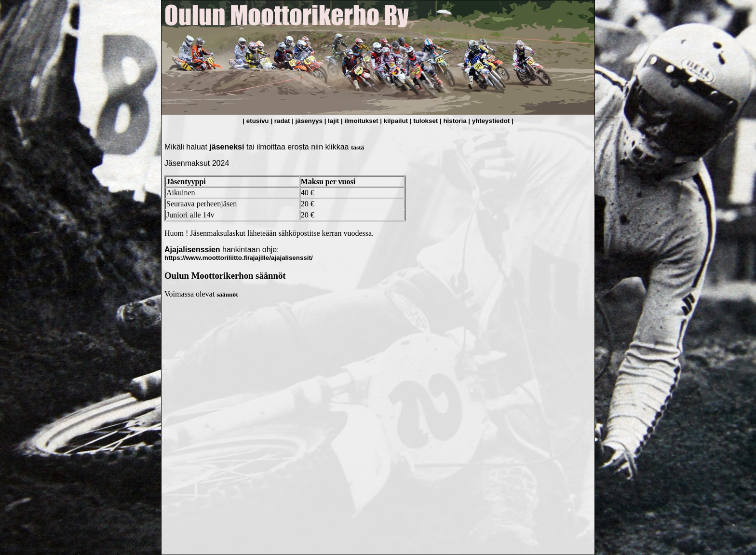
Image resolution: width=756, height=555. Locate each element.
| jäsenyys (308, 121)
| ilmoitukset (361, 121)
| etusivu (256, 121)
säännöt (227, 294)
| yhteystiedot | (491, 121)
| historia (454, 121)
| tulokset (425, 121)
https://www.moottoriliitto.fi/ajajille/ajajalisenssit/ (239, 258)
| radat (281, 121)
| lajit (333, 121)
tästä (358, 147)
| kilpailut (395, 121)
